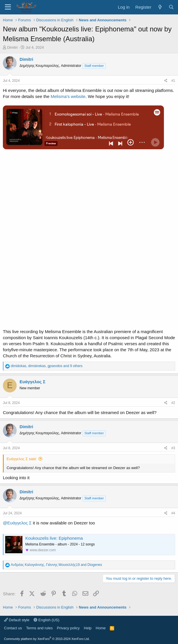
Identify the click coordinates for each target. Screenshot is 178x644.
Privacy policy (68, 628)
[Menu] (8, 7)
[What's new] (160, 7)
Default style (17, 620)
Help (88, 628)
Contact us (13, 628)
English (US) (47, 620)
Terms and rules (39, 628)
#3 (173, 448)
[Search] (171, 7)
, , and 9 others (47, 366)
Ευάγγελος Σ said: (22, 459)
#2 (173, 403)
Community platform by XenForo (47, 639)
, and (56, 565)
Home (101, 628)
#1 (173, 81)
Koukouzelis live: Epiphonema (54, 538)
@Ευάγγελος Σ (17, 523)
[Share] (166, 81)
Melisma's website (68, 96)
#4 (173, 513)
